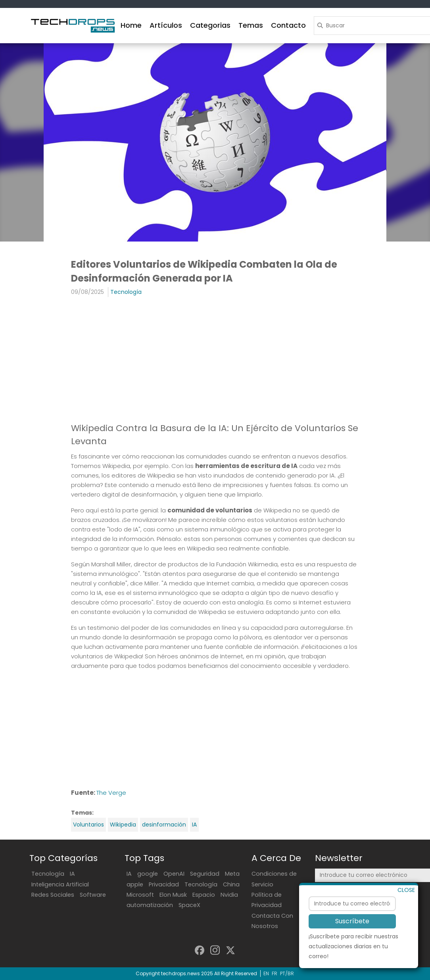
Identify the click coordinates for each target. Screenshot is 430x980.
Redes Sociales (53, 895)
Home (131, 25)
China (231, 884)
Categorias (210, 25)
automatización (150, 905)
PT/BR (287, 973)
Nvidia (229, 895)
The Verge (111, 793)
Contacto (288, 25)
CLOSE (406, 910)
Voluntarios (88, 825)
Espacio (204, 895)
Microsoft (140, 895)
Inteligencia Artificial (60, 884)
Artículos (166, 25)
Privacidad (164, 884)
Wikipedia (123, 825)
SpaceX (189, 905)
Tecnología (126, 292)
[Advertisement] (215, 361)
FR (275, 973)
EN (266, 973)
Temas (251, 25)
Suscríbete (352, 941)
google (148, 874)
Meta (232, 874)
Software (93, 895)
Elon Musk (173, 895)
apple (135, 884)
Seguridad (205, 874)
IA (194, 825)
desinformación (164, 825)
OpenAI (174, 874)
